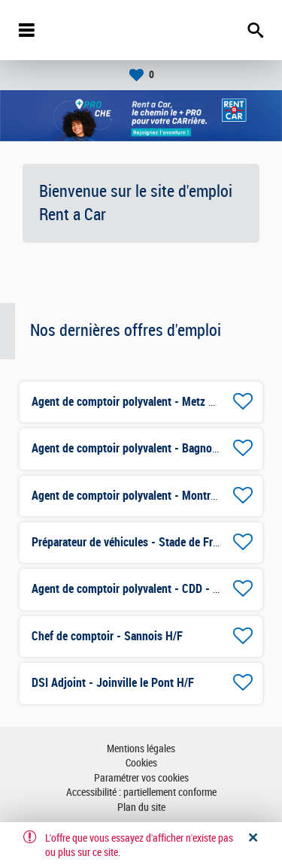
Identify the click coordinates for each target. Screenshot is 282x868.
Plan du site (141, 808)
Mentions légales (141, 749)
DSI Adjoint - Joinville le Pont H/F (113, 683)
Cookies (141, 763)
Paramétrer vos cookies (141, 778)
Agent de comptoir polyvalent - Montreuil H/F (140, 496)
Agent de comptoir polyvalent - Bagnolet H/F (138, 448)
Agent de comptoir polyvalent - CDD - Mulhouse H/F (156, 589)
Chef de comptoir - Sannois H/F (107, 636)
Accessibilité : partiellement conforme (141, 792)
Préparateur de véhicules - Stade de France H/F (143, 542)
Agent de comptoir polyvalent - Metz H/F (129, 402)
